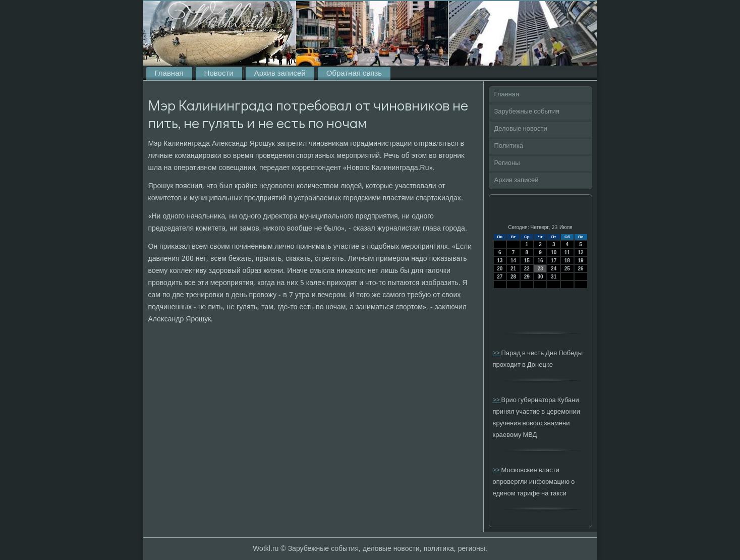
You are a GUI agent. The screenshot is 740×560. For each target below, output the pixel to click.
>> (497, 353)
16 (540, 261)
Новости (219, 74)
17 (554, 261)
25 (567, 269)
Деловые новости (521, 129)
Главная (169, 74)
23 (540, 269)
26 (581, 269)
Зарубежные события (527, 112)
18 (567, 261)
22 (527, 269)
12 (581, 253)
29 (527, 277)
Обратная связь (354, 74)
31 (554, 277)
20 (500, 269)
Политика (509, 146)
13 (500, 261)
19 (581, 261)
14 (513, 261)
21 (513, 269)
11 (567, 253)
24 (554, 269)
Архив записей (280, 74)
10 (554, 253)
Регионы (507, 163)
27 (500, 277)
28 (513, 277)
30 (540, 277)
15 (527, 261)
